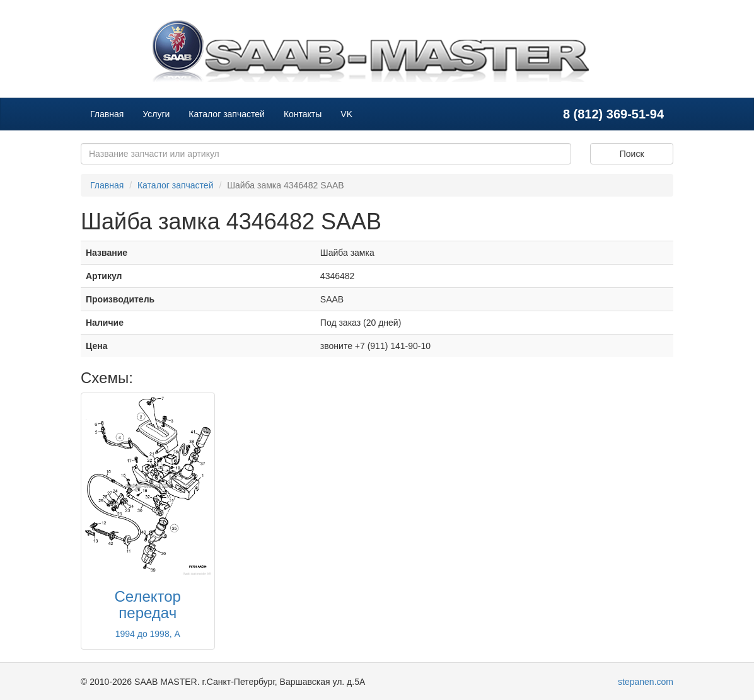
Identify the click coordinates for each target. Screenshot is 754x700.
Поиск (632, 154)
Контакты (303, 114)
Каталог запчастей (227, 114)
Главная (107, 114)
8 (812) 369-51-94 (613, 114)
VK (346, 114)
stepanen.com (646, 682)
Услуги (156, 114)
